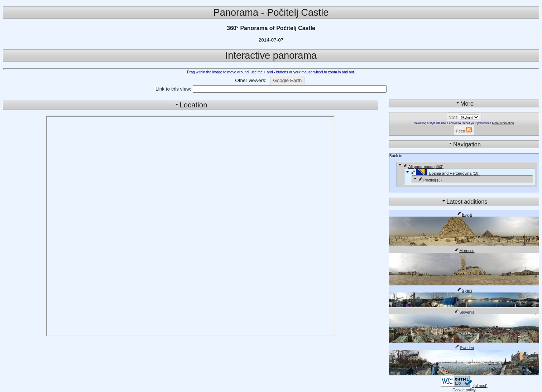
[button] (287, 81)
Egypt (464, 214)
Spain (464, 290)
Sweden (464, 348)
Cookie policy (464, 390)
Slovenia (464, 312)
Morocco (464, 251)
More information (503, 123)
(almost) (464, 386)
